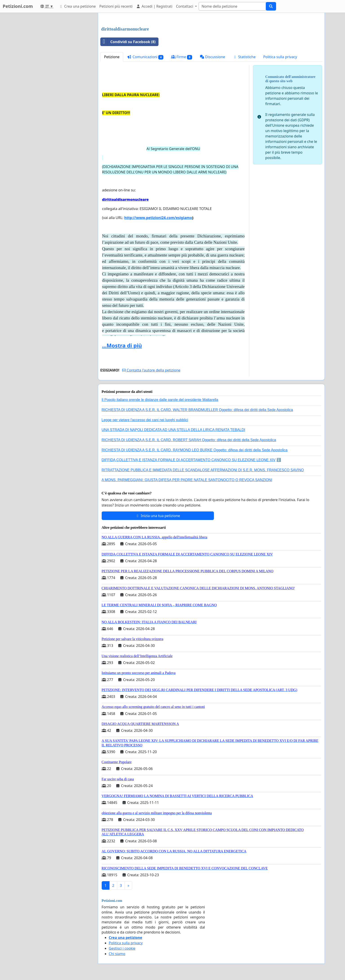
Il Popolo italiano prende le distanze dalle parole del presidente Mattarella (160, 400)
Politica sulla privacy (280, 57)
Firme (182, 57)
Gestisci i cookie (122, 948)
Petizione (112, 57)
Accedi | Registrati (154, 6)
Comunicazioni (145, 57)
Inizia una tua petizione (158, 516)
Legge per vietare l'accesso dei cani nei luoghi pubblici (145, 420)
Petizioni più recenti (116, 6)
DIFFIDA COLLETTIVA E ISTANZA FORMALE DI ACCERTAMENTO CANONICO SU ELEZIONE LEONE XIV (189, 460)
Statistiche (244, 57)
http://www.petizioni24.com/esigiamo (158, 218)
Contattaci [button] (185, 6)
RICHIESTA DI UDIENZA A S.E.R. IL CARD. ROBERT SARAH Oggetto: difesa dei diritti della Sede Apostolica (189, 440)
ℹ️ (279, 460)
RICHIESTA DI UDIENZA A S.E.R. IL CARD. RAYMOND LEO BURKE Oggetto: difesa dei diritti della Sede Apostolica (195, 450)
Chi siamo (117, 954)
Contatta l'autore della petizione (151, 370)
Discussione (212, 57)
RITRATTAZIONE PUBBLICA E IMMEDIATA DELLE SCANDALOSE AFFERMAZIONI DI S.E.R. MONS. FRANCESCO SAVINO (203, 470)
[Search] (232, 6)
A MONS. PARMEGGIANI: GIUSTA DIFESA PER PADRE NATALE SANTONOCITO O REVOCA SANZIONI (187, 480)
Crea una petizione (77, 6)
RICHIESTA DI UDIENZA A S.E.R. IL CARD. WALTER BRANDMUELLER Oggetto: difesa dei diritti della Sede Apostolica (197, 410)
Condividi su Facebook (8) (128, 42)
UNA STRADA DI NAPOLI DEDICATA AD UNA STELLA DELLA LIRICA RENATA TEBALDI (174, 430)
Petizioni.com (18, 6)
